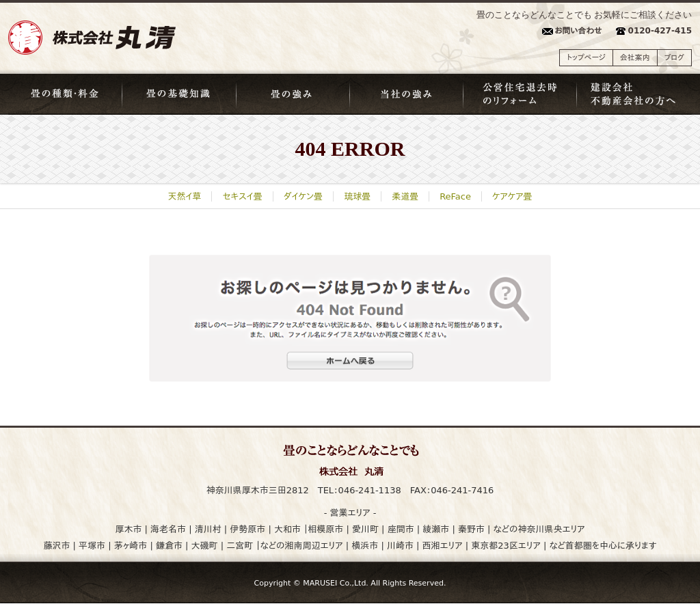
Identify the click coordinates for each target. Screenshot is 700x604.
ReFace (455, 196)
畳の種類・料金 (65, 94)
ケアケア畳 (512, 196)
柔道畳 (405, 196)
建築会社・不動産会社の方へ (635, 94)
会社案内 (635, 58)
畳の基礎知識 (179, 94)
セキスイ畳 (242, 196)
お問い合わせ (578, 31)
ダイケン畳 (303, 196)
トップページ (586, 58)
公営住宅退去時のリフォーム (521, 94)
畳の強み (293, 94)
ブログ (674, 58)
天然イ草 (185, 196)
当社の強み (407, 94)
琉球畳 (357, 196)
